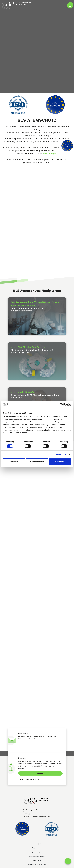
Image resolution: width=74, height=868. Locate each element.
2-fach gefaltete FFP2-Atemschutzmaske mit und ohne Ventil (35, 400)
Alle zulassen (60, 462)
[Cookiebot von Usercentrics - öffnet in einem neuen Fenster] (61, 405)
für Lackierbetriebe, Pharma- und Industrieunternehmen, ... (27, 310)
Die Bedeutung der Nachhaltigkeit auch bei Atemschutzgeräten (32, 353)
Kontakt (40, 773)
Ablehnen (14, 462)
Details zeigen (61, 454)
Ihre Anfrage (49, 153)
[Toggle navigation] (70, 5)
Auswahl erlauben (37, 462)
